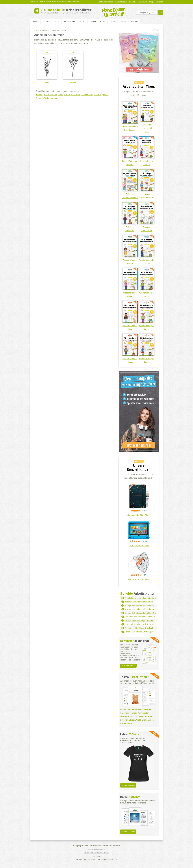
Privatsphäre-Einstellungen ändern (96, 853)
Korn (47, 83)
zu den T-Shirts (128, 785)
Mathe (57, 21)
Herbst (112, 21)
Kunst (99, 856)
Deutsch (35, 21)
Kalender (143, 716)
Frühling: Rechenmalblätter (130, 194)
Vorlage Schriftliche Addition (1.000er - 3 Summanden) (140, 632)
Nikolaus (134, 716)
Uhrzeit (132, 720)
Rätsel (103, 21)
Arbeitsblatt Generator (105, 2)
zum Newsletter (128, 666)
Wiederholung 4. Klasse (147, 293)
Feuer (60, 94)
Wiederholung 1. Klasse (130, 260)
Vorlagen (151, 2)
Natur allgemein (101, 94)
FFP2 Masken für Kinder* (139, 579)
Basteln (93, 21)
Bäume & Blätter (135, 709)
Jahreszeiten (143, 713)
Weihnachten (148, 720)
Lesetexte (124, 716)
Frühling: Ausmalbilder (147, 227)
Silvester (124, 720)
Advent (123, 709)
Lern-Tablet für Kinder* (139, 545)
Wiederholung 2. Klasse (147, 260)
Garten (67, 94)
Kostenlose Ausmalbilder (42, 30)
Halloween (125, 713)
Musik (94, 856)
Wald (139, 720)
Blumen (39, 94)
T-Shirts (82, 21)
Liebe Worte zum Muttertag (130, 161)
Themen (123, 21)
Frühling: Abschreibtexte (147, 194)
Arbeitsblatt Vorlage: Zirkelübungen (140, 609)
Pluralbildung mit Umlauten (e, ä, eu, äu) (140, 598)
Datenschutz (101, 849)
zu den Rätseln (128, 832)
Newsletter (132, 2)
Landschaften (87, 94)
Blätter (46, 94)
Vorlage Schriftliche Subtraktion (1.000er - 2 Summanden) (140, 605)
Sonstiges (159, 2)
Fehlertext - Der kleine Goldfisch (139, 628)
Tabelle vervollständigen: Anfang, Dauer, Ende (140, 620)
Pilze (150, 716)
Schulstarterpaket (121, 2)
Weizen (73, 83)
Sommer (39, 98)
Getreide (147, 709)
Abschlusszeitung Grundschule (130, 126)
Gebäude (76, 94)
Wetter (47, 98)
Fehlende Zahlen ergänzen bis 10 (140, 617)
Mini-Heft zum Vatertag (147, 161)
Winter (54, 98)
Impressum (92, 849)
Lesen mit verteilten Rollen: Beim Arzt (140, 624)
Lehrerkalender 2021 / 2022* (139, 515)
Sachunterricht (69, 21)
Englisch (46, 21)
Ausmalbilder (142, 2)
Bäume (54, 94)
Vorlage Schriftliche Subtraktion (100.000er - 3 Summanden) (140, 613)
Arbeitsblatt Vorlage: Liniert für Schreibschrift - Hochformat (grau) (140, 602)
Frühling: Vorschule (130, 227)
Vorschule (134, 21)
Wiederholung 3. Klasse (130, 293)
